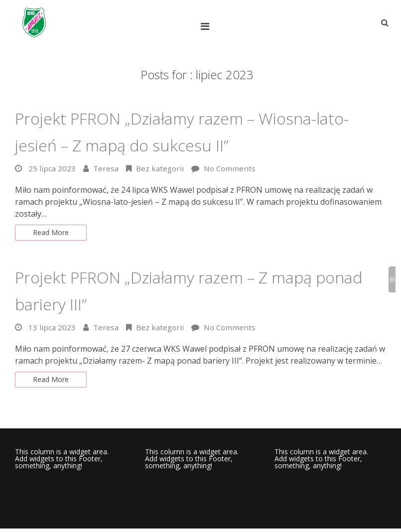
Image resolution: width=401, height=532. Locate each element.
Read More (53, 234)
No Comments (234, 168)
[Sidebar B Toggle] (392, 279)
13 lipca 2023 (52, 329)
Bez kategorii (162, 168)
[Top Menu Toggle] (207, 26)
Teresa (107, 168)
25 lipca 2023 (52, 168)
